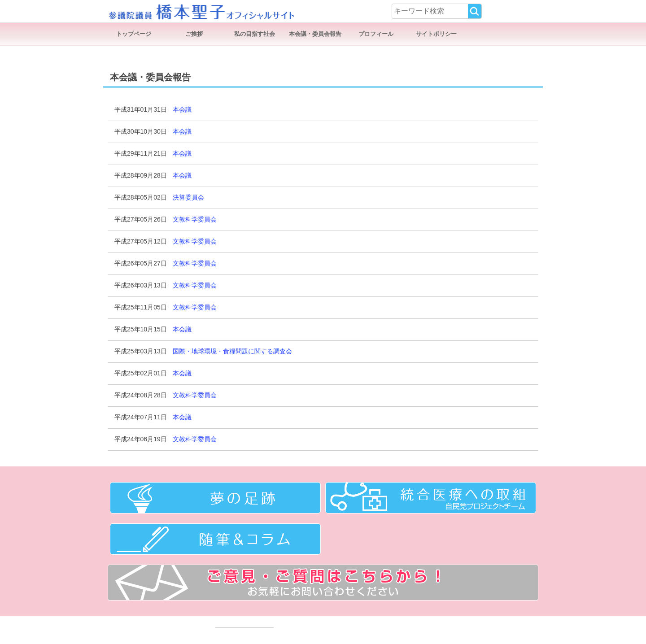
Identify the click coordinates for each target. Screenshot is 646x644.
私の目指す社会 (255, 34)
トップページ (134, 34)
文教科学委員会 (195, 219)
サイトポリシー (436, 34)
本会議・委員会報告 (315, 34)
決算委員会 (188, 197)
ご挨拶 (194, 34)
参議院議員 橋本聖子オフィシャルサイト (201, 11)
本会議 (182, 109)
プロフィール (376, 34)
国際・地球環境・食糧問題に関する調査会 (232, 351)
